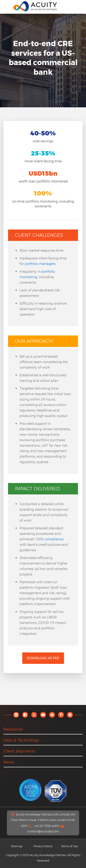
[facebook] (25, 715)
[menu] (7, 6)
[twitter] (34, 715)
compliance (54, 539)
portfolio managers (40, 264)
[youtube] (43, 715)
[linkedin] (16, 715)
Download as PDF (43, 658)
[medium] (52, 715)
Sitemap (17, 846)
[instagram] (70, 715)
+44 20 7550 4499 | (47, 826)
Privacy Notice (43, 846)
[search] (78, 6)
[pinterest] (61, 715)
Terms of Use (69, 846)
